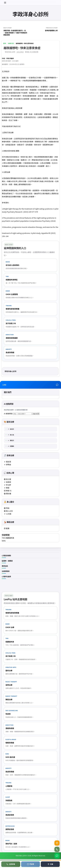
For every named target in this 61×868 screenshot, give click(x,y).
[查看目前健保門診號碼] (57, 843)
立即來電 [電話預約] (11, 864)
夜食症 (27, 52)
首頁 (5, 43)
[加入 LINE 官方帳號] (57, 856)
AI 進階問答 (8, 414)
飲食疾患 (35, 52)
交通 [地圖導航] (50, 864)
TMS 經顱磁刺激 (8, 538)
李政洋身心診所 (30, 14)
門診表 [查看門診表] (30, 864)
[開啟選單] (5, 3)
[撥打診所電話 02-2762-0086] (57, 849)
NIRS (4, 541)
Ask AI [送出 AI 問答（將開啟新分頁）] (36, 414)
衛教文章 (11, 43)
